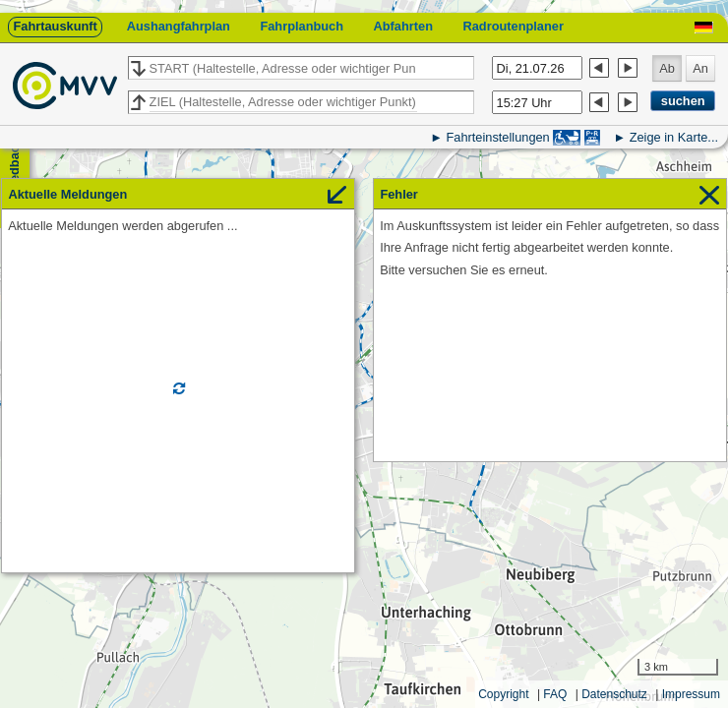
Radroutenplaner (513, 26)
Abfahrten (403, 26)
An (700, 68)
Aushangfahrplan (179, 26)
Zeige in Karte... (674, 137)
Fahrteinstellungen (497, 137)
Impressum (691, 694)
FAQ (555, 694)
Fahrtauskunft (55, 26)
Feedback (14, 168)
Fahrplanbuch (302, 26)
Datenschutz (614, 694)
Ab (667, 68)
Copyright (503, 694)
